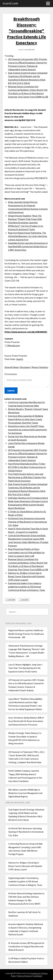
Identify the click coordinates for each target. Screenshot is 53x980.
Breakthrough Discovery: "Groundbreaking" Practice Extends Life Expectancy (26, 31)
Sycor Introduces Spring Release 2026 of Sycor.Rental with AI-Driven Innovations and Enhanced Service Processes (26, 721)
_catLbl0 (10, 600)
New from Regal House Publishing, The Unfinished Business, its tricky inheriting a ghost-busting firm (28, 236)
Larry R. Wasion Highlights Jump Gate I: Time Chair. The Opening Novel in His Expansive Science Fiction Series (25, 668)
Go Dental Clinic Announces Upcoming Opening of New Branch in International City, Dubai (27, 522)
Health (20, 359)
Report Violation (40, 367)
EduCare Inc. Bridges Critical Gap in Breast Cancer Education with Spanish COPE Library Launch (26, 576)
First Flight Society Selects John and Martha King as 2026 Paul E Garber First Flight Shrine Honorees (27, 477)
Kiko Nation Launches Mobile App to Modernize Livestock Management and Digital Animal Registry (25, 793)
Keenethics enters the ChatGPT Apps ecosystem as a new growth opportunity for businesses (27, 430)
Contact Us (36, 973)
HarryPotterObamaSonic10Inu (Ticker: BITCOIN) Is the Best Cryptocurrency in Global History (27, 467)
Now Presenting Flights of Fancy (24, 549)
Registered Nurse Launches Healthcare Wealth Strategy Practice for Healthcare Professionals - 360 (26, 634)
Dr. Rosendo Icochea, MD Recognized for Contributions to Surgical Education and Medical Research (26, 947)
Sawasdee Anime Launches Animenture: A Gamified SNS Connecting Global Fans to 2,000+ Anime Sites (28, 246)
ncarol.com (10, 3)
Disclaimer (25, 367)
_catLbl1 (24, 600)
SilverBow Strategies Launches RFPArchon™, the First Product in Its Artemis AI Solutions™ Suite (26, 226)
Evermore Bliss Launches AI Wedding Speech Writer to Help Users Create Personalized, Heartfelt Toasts (26, 419)
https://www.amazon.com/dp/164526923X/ (26, 332)
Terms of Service (25, 976)
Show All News (12, 367)
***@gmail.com (12, 345)
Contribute (38, 976)
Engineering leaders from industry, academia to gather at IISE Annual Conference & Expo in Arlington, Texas (26, 587)
